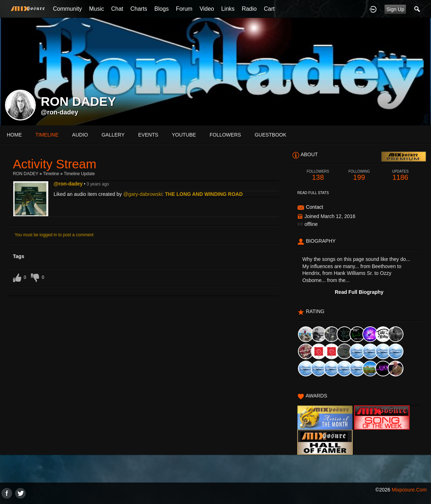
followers (225, 135)
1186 (400, 175)
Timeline (47, 135)
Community (67, 9)
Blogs (162, 9)
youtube (184, 135)
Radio (249, 9)
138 (318, 175)
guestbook (271, 135)
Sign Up (395, 9)
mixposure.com (409, 490)
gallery (113, 135)
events (148, 135)
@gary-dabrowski (143, 194)
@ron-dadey (60, 112)
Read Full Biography (359, 292)
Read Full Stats (313, 193)
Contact (314, 207)
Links (228, 9)
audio (80, 135)
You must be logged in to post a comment (54, 235)
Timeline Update (79, 174)
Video (207, 9)
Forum (184, 9)
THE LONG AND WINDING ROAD (204, 194)
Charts (139, 9)
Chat (117, 9)
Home (14, 135)
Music (97, 9)
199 (359, 175)
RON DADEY (26, 174)
